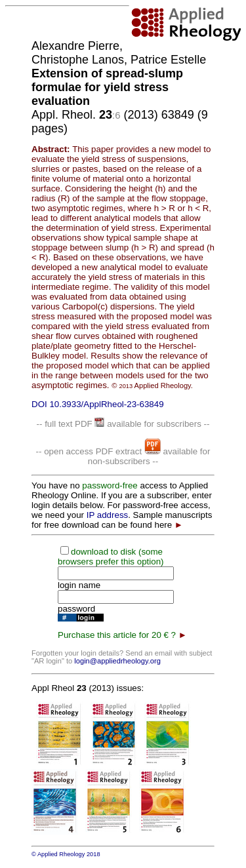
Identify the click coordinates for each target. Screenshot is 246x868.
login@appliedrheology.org (117, 661)
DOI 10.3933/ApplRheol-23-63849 (98, 404)
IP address (107, 515)
